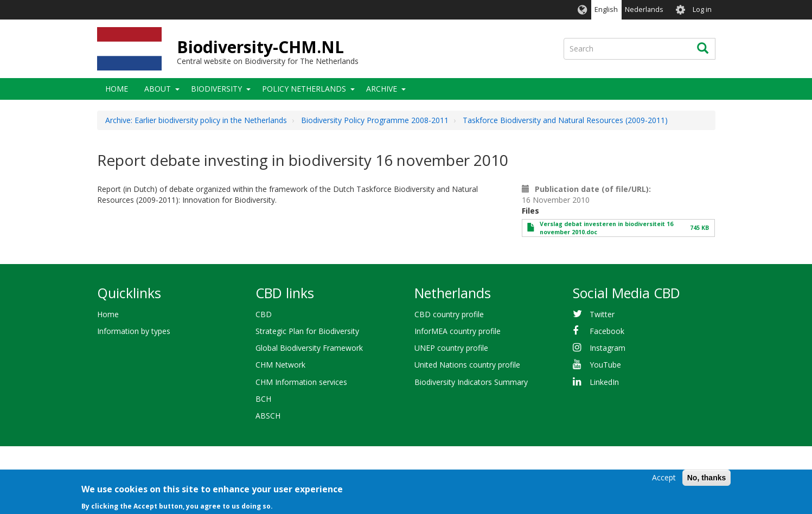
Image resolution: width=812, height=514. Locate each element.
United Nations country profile (467, 365)
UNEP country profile (451, 348)
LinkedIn (604, 382)
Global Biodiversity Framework (309, 348)
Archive (382, 89)
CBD (264, 314)
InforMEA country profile (458, 331)
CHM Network (280, 365)
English (606, 9)
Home (117, 89)
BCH (263, 399)
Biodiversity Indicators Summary (471, 382)
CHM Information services (301, 382)
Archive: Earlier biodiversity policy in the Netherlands (196, 120)
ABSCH (268, 416)
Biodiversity (216, 89)
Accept (664, 481)
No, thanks (707, 481)
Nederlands (644, 9)
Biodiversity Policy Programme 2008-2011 (375, 120)
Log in (702, 9)
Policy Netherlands (304, 89)
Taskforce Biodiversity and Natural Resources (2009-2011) (565, 120)
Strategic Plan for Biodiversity (307, 331)
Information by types (134, 331)
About (158, 89)
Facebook (607, 331)
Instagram (608, 348)
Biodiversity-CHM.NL (260, 47)
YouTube (605, 365)
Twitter (602, 314)
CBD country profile (449, 314)
